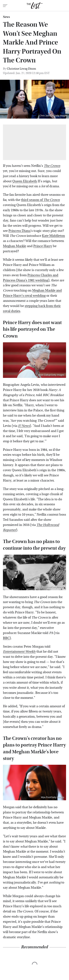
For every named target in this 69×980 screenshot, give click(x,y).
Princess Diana (20, 231)
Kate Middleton (53, 236)
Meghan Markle (15, 246)
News (6, 17)
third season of (40, 200)
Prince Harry (43, 246)
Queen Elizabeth (25, 181)
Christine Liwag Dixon (21, 69)
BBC (6, 638)
